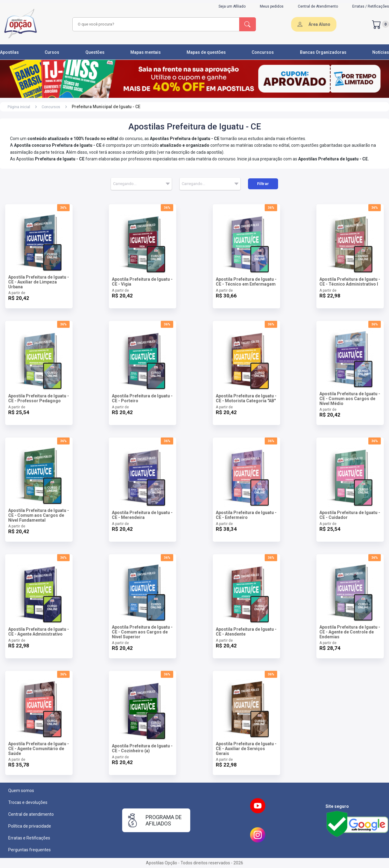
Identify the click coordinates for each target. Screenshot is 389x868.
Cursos (52, 52)
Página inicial (19, 107)
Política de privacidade (30, 826)
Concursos (263, 52)
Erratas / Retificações (371, 6)
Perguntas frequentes (29, 850)
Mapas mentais (146, 52)
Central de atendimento (31, 814)
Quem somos (21, 791)
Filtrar (263, 184)
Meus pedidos (272, 6)
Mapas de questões (206, 52)
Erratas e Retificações (29, 838)
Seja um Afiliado (232, 6)
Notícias (381, 52)
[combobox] (155, 24)
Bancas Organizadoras (323, 52)
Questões (95, 52)
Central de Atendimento (318, 6)
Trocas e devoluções (28, 802)
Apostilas (9, 52)
